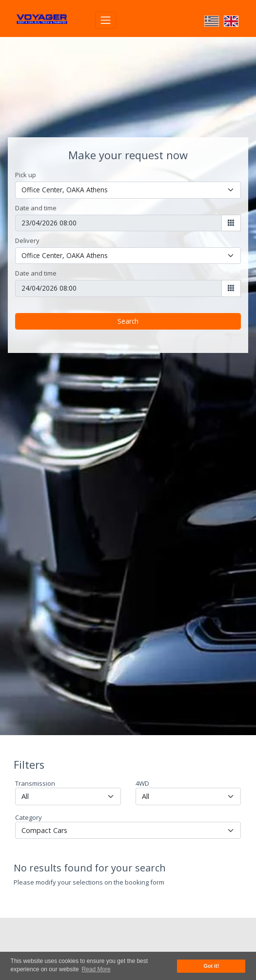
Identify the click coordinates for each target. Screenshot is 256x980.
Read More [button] (96, 969)
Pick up (26, 158)
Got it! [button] (212, 966)
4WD (142, 767)
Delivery (27, 224)
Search (128, 305)
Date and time (36, 191)
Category (29, 801)
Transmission (35, 767)
